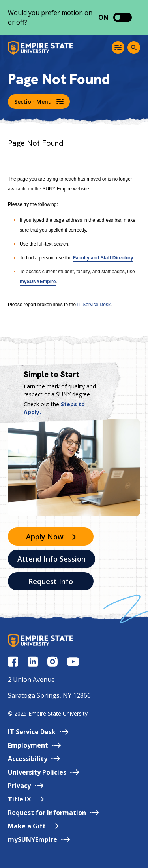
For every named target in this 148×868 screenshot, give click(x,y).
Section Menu (39, 102)
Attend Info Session (52, 559)
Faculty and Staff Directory (103, 258)
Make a (33, 826)
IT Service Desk (94, 305)
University (43, 772)
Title (26, 799)
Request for (53, 813)
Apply (51, 537)
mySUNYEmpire (38, 282)
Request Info (51, 581)
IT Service (38, 732)
